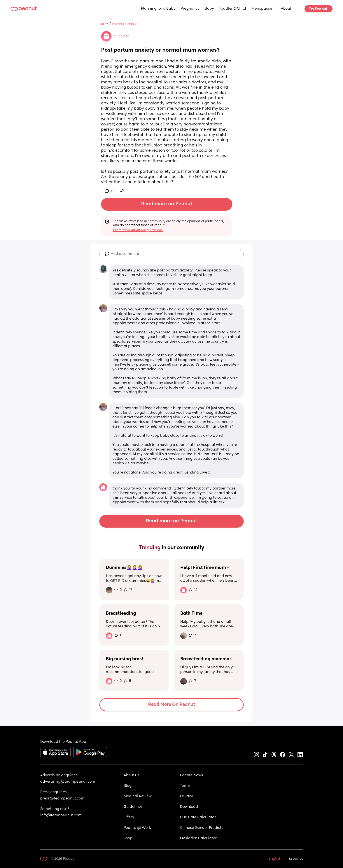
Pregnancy (190, 9)
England (123, 36)
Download (189, 807)
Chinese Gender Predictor (202, 828)
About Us (131, 775)
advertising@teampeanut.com (68, 782)
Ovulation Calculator (198, 838)
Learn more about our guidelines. (138, 230)
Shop (128, 838)
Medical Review (138, 796)
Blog (128, 786)
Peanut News (192, 775)
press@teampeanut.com (62, 799)
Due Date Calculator (198, 817)
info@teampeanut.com (61, 815)
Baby (209, 9)
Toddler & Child (233, 9)
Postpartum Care (125, 24)
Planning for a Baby (158, 9)
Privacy (186, 796)
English (275, 859)
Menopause (262, 9)
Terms (185, 786)
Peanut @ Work (137, 828)
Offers (129, 817)
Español (296, 859)
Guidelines (133, 807)
